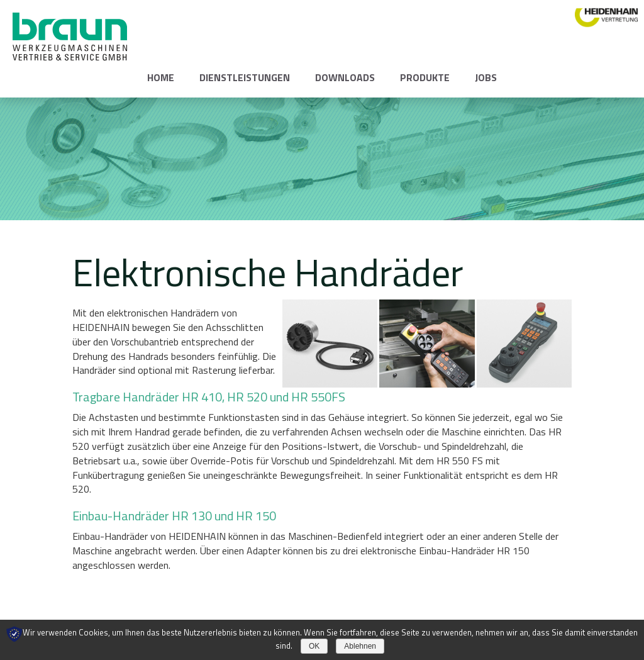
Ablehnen (360, 646)
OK (314, 646)
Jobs (486, 77)
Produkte (425, 77)
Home (161, 77)
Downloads (345, 77)
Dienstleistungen (245, 77)
